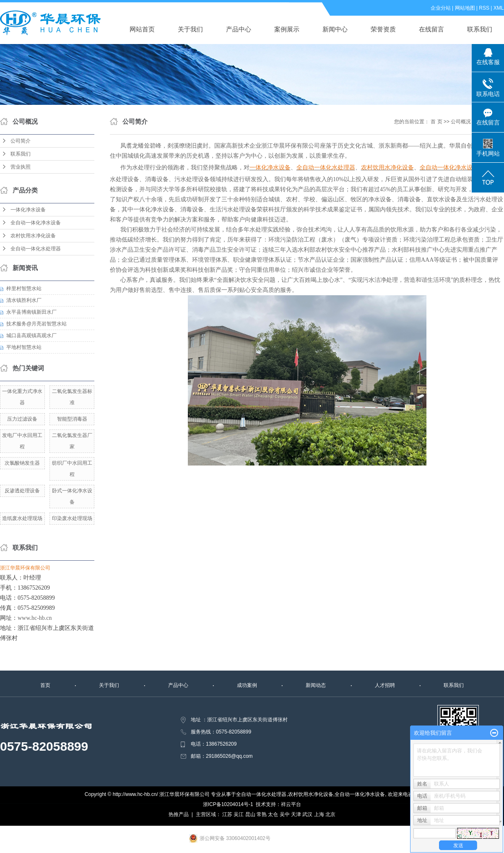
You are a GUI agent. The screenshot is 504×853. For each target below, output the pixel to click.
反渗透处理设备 (22, 491)
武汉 (307, 814)
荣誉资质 (384, 29)
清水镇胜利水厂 (24, 300)
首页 (45, 685)
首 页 (436, 122)
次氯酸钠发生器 (22, 463)
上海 (319, 814)
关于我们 (191, 29)
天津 (296, 814)
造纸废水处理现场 (22, 518)
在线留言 (432, 29)
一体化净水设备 (28, 210)
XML (499, 8)
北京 (330, 814)
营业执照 (21, 167)
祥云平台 (291, 804)
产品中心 (239, 29)
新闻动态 (316, 685)
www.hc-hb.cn (35, 618)
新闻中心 (335, 29)
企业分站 (441, 8)
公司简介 (21, 141)
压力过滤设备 (22, 419)
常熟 (262, 814)
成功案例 (247, 685)
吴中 (285, 814)
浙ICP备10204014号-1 (228, 804)
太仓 (273, 814)
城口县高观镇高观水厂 (31, 335)
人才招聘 (385, 685)
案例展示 (287, 29)
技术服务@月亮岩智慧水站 (36, 324)
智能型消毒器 (72, 419)
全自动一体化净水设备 (36, 223)
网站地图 (465, 8)
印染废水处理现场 (72, 518)
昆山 (250, 814)
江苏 (227, 814)
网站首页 (143, 29)
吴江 (239, 814)
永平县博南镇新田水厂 (31, 312)
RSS (485, 8)
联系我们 (480, 29)
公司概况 (461, 122)
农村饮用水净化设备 (33, 236)
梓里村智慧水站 (24, 289)
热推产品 (179, 814)
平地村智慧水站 (24, 347)
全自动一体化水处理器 (36, 249)
